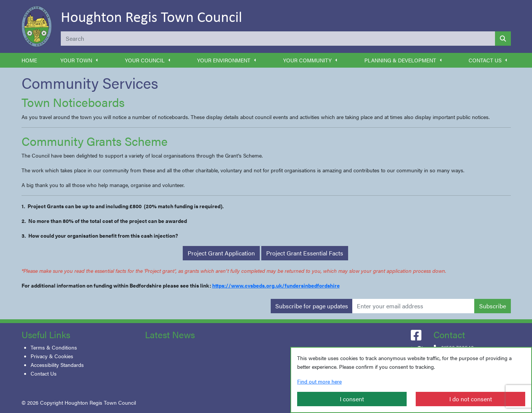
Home (29, 60)
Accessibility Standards (57, 365)
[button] (97, 60)
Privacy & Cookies (52, 356)
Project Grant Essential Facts (305, 253)
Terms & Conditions (54, 347)
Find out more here (319, 381)
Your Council (145, 60)
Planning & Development (400, 60)
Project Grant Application (221, 253)
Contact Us (485, 60)
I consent (352, 399)
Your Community (307, 60)
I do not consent (471, 399)
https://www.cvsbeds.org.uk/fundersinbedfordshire (276, 285)
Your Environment (224, 60)
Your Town (76, 60)
